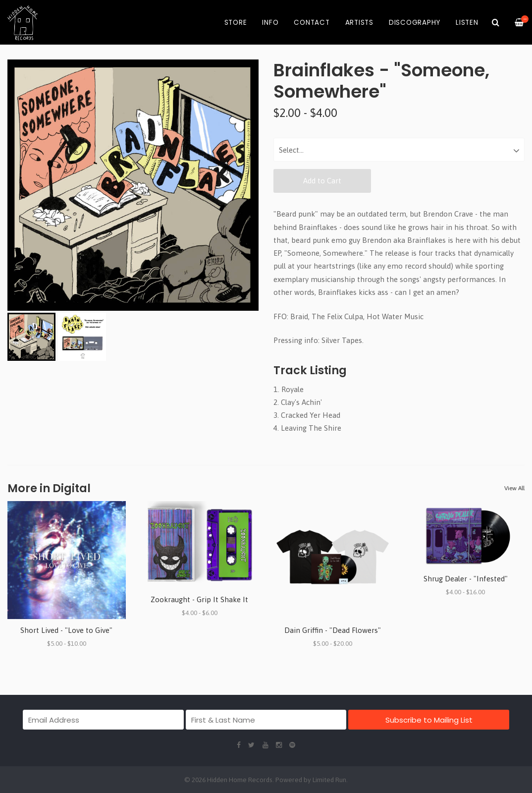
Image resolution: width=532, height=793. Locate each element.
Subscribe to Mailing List (429, 720)
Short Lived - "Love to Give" (66, 630)
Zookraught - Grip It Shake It (199, 599)
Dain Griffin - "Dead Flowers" (333, 630)
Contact (312, 23)
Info (270, 23)
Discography (415, 23)
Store (236, 23)
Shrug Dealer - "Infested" (466, 579)
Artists (359, 23)
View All (514, 488)
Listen (467, 23)
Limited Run (329, 780)
